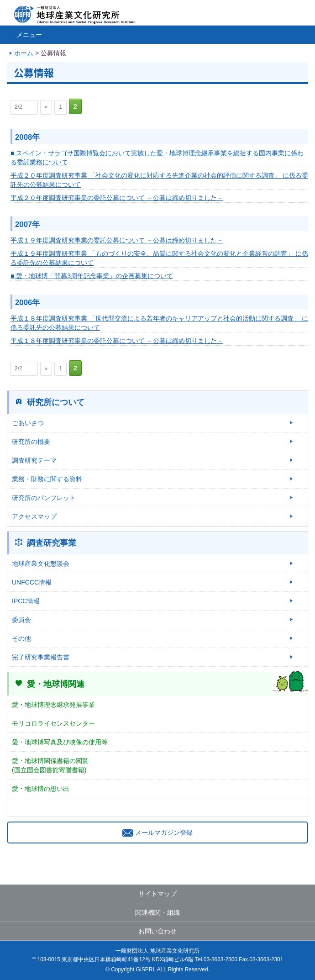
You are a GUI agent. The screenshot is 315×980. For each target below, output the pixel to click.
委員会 (21, 620)
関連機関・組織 (157, 912)
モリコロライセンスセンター (53, 723)
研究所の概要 (31, 442)
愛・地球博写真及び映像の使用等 (60, 742)
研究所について (56, 402)
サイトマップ (157, 894)
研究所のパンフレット (44, 498)
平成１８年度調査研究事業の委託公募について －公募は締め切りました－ (117, 341)
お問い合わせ (157, 931)
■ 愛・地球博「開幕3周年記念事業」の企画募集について (92, 276)
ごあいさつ (28, 423)
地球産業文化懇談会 (41, 564)
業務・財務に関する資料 (47, 479)
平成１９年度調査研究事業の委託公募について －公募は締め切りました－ (117, 240)
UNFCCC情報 (32, 582)
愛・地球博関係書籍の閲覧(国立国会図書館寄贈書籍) (50, 765)
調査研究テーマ (34, 460)
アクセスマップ (34, 516)
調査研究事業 (52, 543)
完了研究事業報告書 (41, 657)
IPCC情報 (26, 601)
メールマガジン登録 (157, 832)
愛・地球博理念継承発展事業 (53, 705)
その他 (21, 638)
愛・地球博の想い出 (41, 789)
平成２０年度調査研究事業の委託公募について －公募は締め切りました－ (117, 198)
